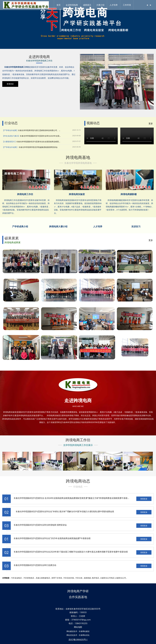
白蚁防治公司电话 (107, 578)
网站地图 (78, 627)
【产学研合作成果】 (10, 130)
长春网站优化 (84, 635)
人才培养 (114, 5)
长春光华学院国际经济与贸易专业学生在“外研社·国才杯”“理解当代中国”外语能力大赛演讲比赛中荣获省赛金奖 (64, 511)
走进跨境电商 (72, 5)
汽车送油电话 (16, 578)
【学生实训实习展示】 (11, 136)
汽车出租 (79, 578)
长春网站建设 (84, 631)
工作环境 (127, 5)
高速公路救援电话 (43, 578)
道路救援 (87, 578)
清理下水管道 (57, 578)
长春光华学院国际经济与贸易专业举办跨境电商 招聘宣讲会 (40, 525)
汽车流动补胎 (69, 578)
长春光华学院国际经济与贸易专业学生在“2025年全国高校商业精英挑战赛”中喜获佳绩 (52, 538)
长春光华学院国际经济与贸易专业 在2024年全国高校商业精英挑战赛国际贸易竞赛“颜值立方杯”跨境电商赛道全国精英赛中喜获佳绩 (73, 498)
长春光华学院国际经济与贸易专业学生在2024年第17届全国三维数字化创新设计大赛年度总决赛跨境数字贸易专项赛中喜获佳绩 (71, 552)
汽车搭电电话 (29, 578)
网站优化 (70, 635)
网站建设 (70, 631)
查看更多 (144, 499)
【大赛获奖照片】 (9, 142)
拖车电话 (95, 578)
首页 (59, 5)
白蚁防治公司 (121, 578)
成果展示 (88, 5)
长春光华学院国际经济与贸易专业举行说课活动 (35, 565)
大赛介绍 (101, 5)
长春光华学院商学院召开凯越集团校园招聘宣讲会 (38, 147)
